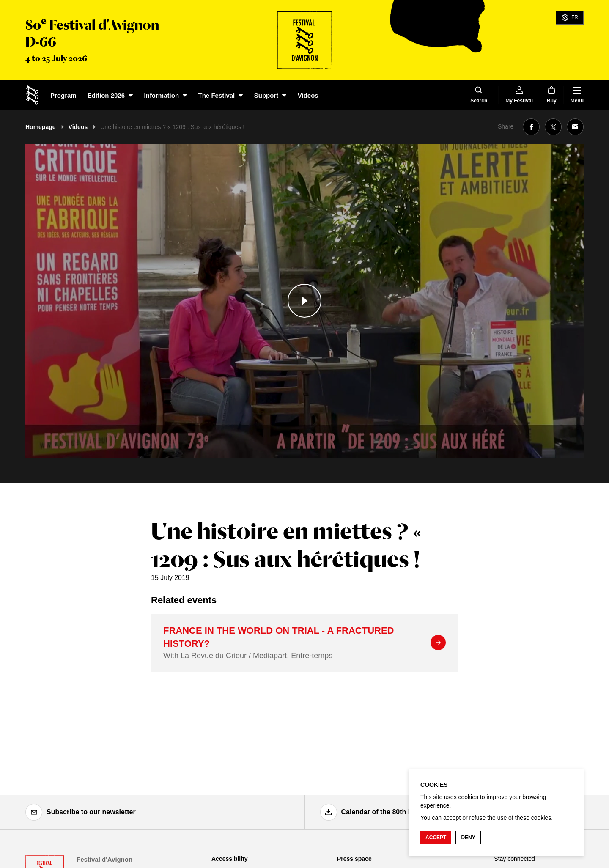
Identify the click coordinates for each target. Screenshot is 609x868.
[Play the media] (304, 301)
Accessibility (230, 859)
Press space (354, 859)
